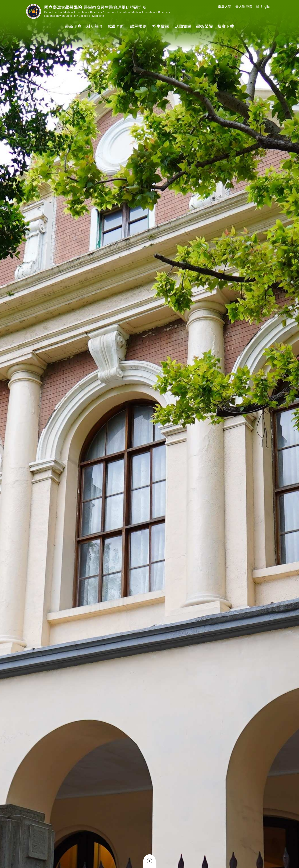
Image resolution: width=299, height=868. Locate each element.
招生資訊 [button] (161, 27)
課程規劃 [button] (139, 27)
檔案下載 (226, 27)
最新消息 (73, 27)
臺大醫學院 (244, 7)
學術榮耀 (204, 27)
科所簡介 (95, 27)
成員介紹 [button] (116, 27)
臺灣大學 (224, 7)
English (264, 7)
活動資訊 (183, 27)
